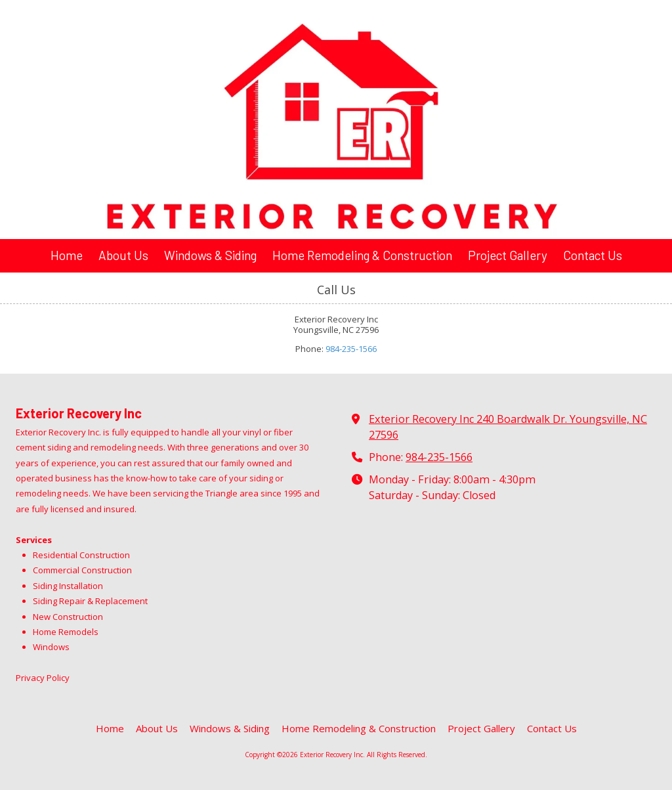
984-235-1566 (351, 349)
